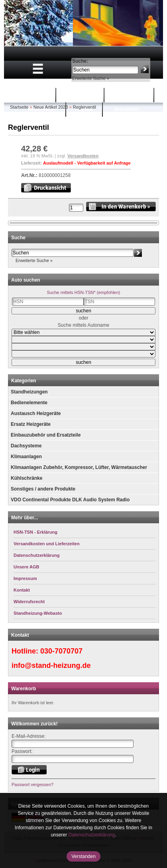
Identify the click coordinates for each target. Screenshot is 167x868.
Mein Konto (130, 95)
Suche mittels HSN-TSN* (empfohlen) (83, 292)
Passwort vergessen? (32, 785)
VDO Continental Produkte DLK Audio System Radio (70, 500)
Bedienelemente (29, 403)
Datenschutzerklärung (91, 835)
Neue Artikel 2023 (51, 107)
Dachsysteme (26, 446)
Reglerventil (84, 107)
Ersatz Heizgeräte (31, 424)
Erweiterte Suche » (91, 78)
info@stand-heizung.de (51, 665)
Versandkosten (83, 156)
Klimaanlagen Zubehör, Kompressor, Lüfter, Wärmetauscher (79, 467)
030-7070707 (61, 651)
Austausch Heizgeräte (36, 413)
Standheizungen (29, 392)
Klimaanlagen (26, 457)
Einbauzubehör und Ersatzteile (46, 435)
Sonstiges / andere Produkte (43, 489)
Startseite (34, 95)
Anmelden (127, 109)
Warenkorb (81, 95)
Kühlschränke (27, 478)
